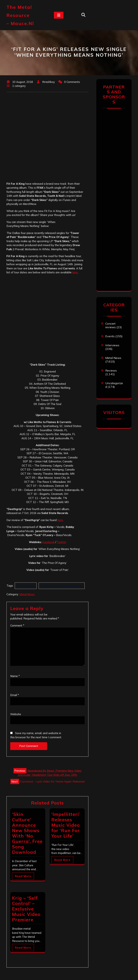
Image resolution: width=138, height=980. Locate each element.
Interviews (112, 345)
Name (15, 676)
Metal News (27, 594)
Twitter (61, 542)
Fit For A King (26, 586)
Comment (17, 625)
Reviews (111, 370)
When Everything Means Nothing (62, 586)
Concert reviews (111, 325)
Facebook (49, 542)
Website (16, 714)
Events (110, 336)
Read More (23, 876)
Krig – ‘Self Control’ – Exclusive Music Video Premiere (26, 909)
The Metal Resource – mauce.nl (20, 15)
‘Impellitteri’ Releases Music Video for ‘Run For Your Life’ (66, 825)
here (75, 272)
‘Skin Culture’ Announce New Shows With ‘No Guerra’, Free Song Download (27, 833)
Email (15, 695)
